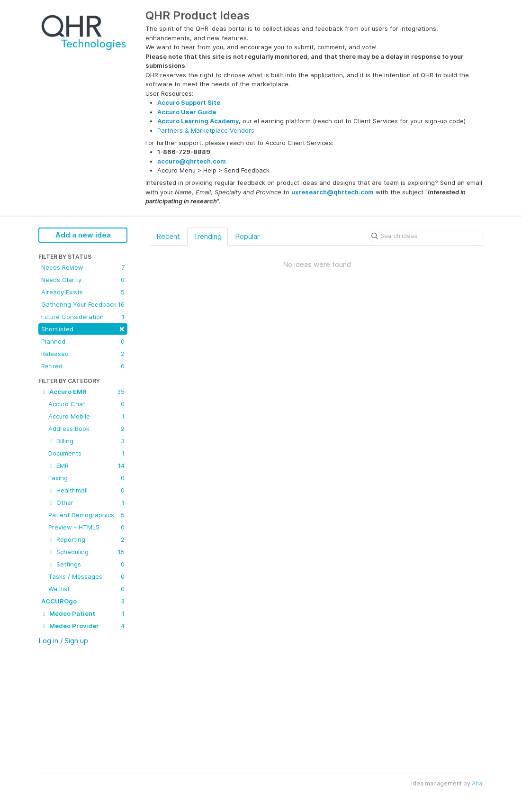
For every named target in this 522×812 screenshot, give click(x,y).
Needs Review (83, 267)
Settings (86, 564)
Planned (83, 341)
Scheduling (86, 552)
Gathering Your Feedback (83, 304)
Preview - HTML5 (86, 527)
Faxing (86, 478)
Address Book (86, 429)
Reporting (86, 539)
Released (83, 354)
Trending (207, 236)
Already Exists (83, 292)
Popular (247, 236)
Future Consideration (83, 317)
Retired (83, 366)
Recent (168, 236)
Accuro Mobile (86, 416)
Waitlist (86, 589)
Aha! (478, 783)
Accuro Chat (86, 404)
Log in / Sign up (63, 641)
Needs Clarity (83, 280)
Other (86, 502)
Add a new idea (83, 235)
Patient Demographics (86, 515)
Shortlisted (83, 328)
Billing (86, 441)
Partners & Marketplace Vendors (206, 130)
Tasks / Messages (86, 576)
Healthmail (86, 490)
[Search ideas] (426, 236)
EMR (86, 465)
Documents (86, 453)
